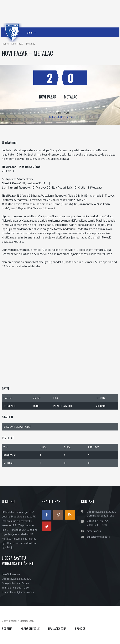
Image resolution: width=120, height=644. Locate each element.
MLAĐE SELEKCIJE (30, 628)
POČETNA (7, 628)
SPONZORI (81, 628)
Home (5, 44)
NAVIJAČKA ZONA (57, 628)
